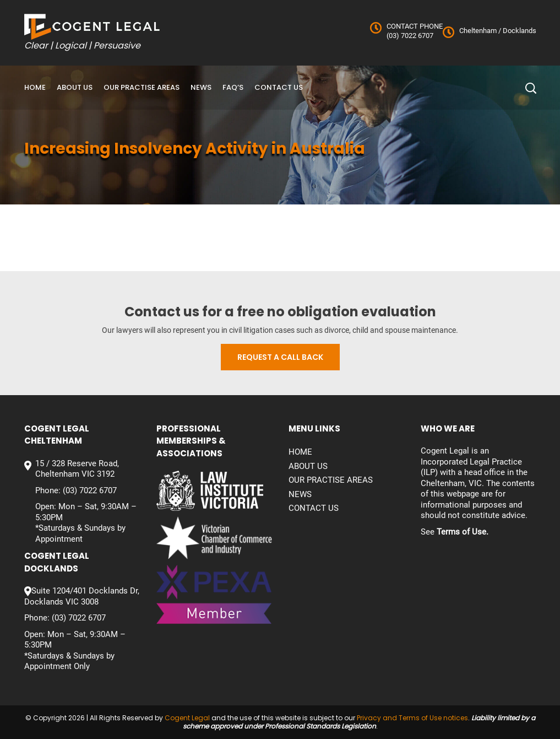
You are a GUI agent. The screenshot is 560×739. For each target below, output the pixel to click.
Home (35, 87)
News (201, 87)
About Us (75, 87)
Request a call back (280, 357)
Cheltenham (478, 31)
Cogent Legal (187, 718)
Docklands (519, 31)
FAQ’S (233, 87)
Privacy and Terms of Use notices (412, 718)
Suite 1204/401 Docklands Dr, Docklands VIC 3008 (82, 596)
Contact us (279, 87)
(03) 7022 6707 (410, 36)
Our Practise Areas (142, 87)
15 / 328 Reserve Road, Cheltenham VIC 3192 (77, 469)
